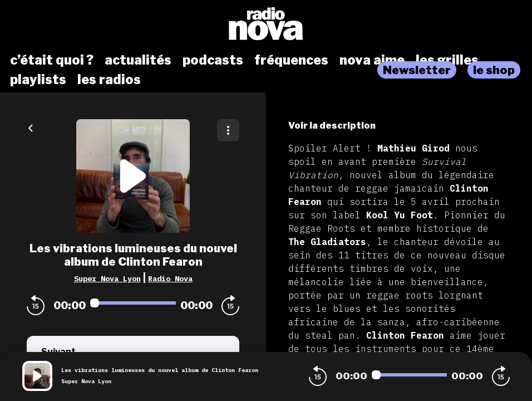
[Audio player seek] (133, 303)
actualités (138, 60)
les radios (109, 80)
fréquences (291, 60)
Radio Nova (170, 278)
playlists (38, 80)
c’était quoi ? (52, 60)
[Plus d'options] (228, 130)
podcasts (213, 60)
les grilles (447, 60)
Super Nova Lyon (107, 278)
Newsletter (417, 70)
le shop (494, 70)
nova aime (372, 60)
